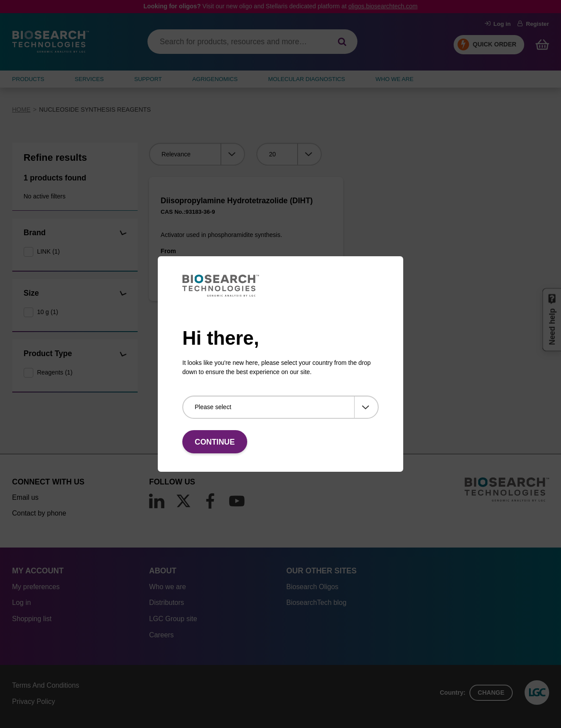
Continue (215, 442)
